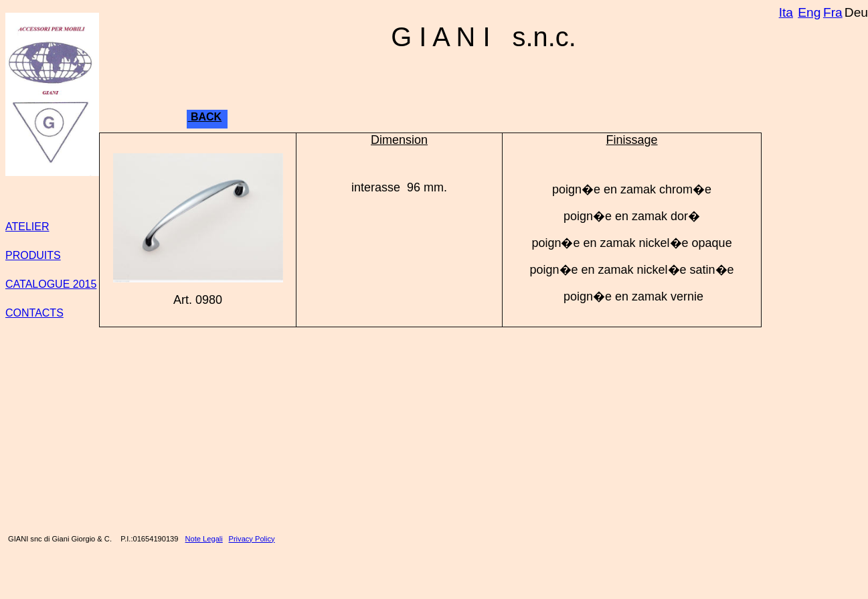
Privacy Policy (252, 539)
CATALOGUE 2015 (51, 284)
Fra (833, 12)
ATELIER (27, 227)
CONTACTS (34, 313)
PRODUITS (33, 255)
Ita (786, 12)
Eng (809, 12)
